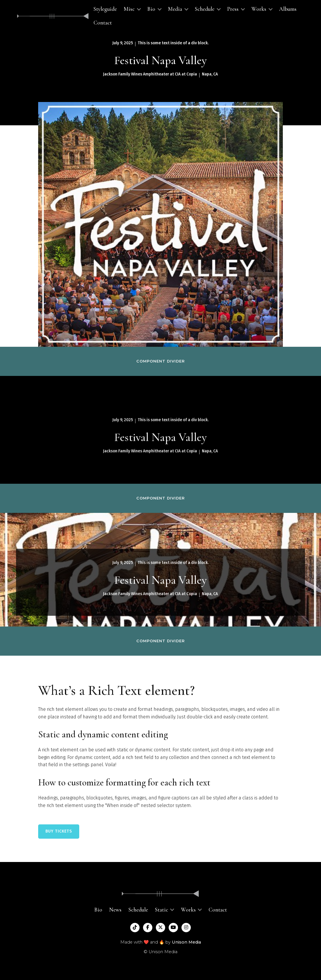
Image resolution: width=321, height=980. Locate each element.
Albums (288, 9)
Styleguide (105, 9)
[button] (132, 9)
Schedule (138, 910)
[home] (53, 16)
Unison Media (186, 942)
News (115, 910)
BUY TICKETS (59, 831)
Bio (98, 910)
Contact (103, 23)
